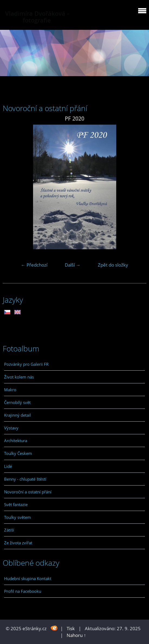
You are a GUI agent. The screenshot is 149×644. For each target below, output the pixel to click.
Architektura (16, 441)
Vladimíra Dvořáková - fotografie (37, 17)
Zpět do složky (113, 265)
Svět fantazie (16, 504)
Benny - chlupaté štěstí (25, 479)
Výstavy (11, 428)
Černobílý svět (17, 402)
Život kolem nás (19, 377)
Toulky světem (17, 517)
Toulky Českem (18, 453)
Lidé (8, 466)
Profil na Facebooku (23, 591)
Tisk (71, 628)
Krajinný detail (17, 415)
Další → (73, 265)
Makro (10, 390)
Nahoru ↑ (76, 635)
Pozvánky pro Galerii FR (26, 364)
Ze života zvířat (18, 543)
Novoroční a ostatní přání (28, 492)
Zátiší (9, 530)
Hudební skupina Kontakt (28, 578)
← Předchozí (34, 265)
